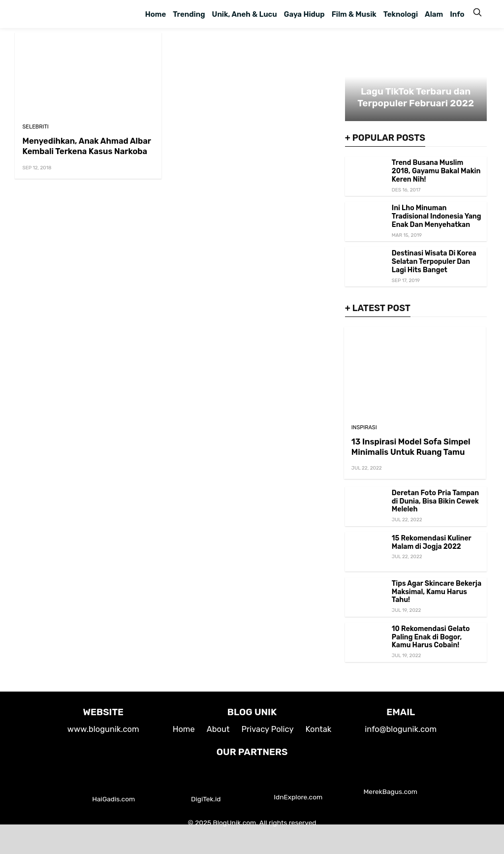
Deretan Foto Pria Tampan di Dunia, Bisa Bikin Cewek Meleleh (435, 501)
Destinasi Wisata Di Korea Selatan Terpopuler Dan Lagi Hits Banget (434, 262)
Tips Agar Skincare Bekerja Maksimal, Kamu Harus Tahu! (437, 592)
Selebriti (35, 127)
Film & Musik (354, 14)
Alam (434, 14)
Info (457, 14)
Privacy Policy (267, 729)
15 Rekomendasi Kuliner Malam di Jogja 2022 (432, 542)
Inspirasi (364, 427)
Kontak (319, 729)
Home (156, 14)
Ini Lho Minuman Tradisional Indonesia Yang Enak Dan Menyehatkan (437, 216)
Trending (189, 14)
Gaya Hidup (304, 14)
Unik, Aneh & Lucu (245, 14)
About (218, 729)
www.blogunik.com (103, 729)
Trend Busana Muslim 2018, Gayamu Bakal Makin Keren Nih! (436, 171)
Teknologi (401, 14)
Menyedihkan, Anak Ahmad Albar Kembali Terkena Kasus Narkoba (86, 146)
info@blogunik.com (401, 729)
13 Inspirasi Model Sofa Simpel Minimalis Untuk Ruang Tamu (411, 447)
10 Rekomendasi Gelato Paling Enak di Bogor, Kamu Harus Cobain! (431, 637)
